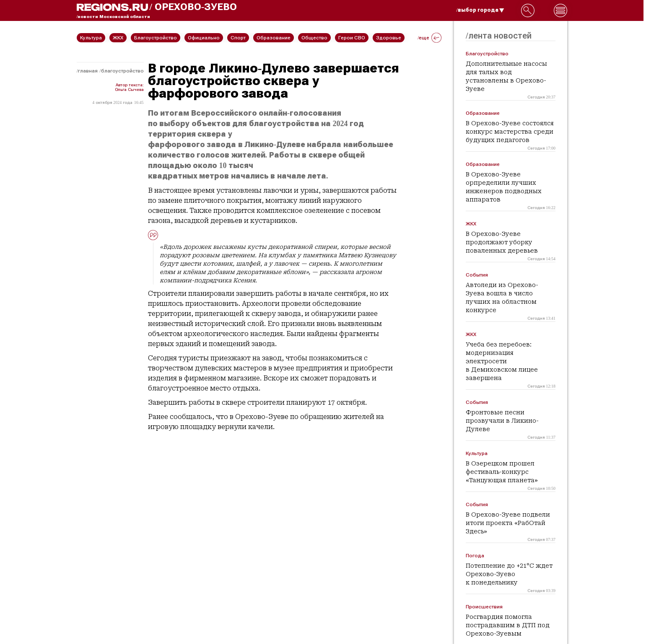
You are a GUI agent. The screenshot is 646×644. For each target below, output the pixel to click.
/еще (429, 38)
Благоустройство (122, 71)
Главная (88, 71)
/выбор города (480, 10)
